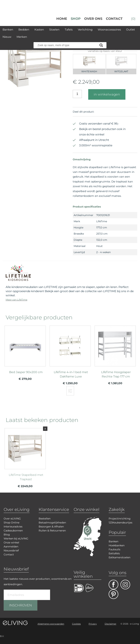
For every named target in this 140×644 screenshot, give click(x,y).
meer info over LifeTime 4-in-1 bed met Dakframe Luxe (70, 353)
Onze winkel (11, 543)
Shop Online (11, 523)
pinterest (113, 594)
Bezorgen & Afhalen (51, 527)
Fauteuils (114, 549)
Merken (22, 37)
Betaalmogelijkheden (52, 523)
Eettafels (114, 553)
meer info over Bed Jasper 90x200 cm (25, 353)
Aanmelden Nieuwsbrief (11, 548)
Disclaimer (110, 624)
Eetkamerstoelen (119, 557)
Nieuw (7, 37)
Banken (8, 30)
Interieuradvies (13, 527)
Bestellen (45, 519)
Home (62, 19)
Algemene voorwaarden (51, 624)
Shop (76, 19)
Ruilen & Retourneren (52, 531)
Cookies (76, 624)
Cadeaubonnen (13, 531)
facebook (113, 585)
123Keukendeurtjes (120, 523)
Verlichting (85, 30)
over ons (93, 19)
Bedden (24, 30)
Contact (114, 19)
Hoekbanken (117, 545)
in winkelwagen (107, 94)
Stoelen (54, 30)
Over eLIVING (12, 519)
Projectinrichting (120, 519)
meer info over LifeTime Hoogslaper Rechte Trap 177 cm (115, 353)
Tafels (69, 30)
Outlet (131, 30)
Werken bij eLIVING (16, 539)
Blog (7, 535)
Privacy (93, 624)
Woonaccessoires (109, 30)
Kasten (39, 30)
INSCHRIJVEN (21, 605)
